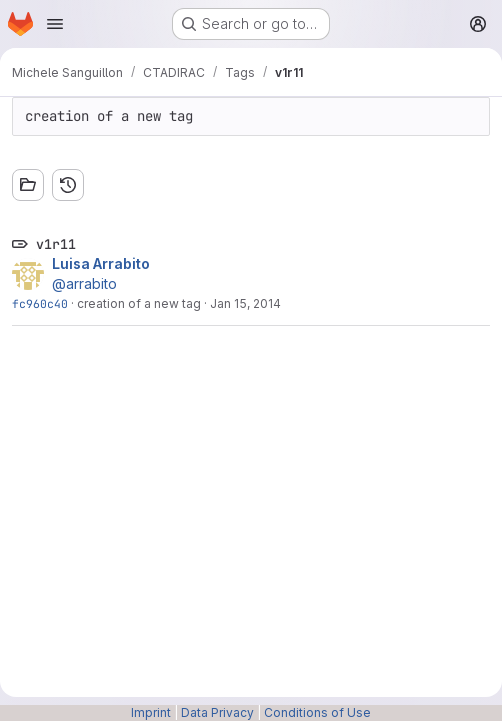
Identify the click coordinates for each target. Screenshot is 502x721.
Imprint (151, 712)
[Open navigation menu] (55, 24)
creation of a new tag (139, 303)
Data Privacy (217, 712)
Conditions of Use (317, 712)
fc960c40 (40, 303)
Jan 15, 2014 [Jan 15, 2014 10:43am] (245, 303)
